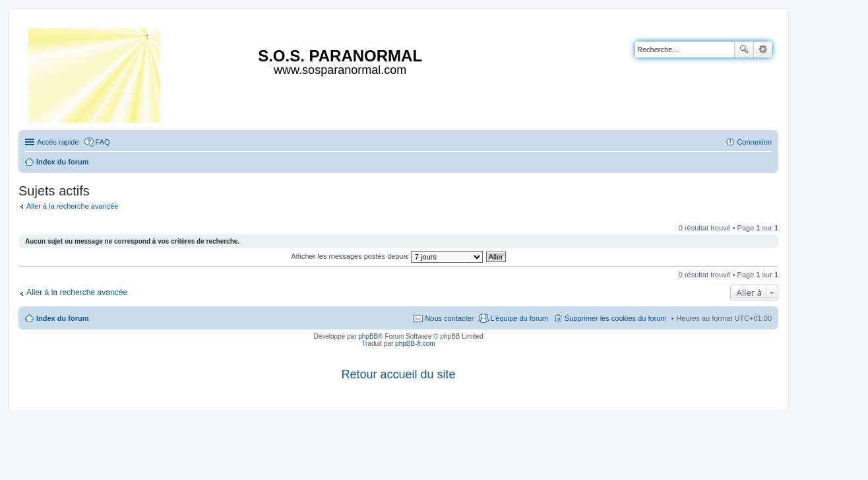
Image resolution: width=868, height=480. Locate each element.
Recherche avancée (763, 50)
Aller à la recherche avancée (72, 206)
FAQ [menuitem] (103, 142)
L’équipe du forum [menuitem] (519, 318)
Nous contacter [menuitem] (449, 318)
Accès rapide (58, 142)
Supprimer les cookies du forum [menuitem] (616, 318)
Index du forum (62, 318)
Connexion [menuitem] (754, 142)
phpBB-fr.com (415, 344)
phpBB (368, 336)
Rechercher (744, 50)
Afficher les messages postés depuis (387, 256)
